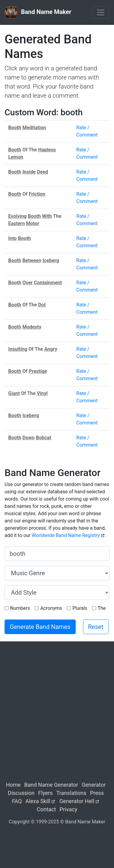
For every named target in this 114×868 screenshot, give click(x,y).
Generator (94, 785)
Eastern (17, 223)
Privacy (68, 809)
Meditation (34, 128)
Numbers (20, 608)
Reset (96, 627)
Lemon (16, 157)
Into (12, 238)
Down (29, 438)
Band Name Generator (51, 785)
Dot (42, 305)
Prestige (38, 371)
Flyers (46, 793)
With (47, 216)
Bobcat (44, 438)
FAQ (17, 801)
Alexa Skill (38, 801)
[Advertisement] (57, 716)
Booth (15, 128)
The (102, 608)
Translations (71, 793)
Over (28, 283)
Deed (42, 172)
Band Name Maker (38, 12)
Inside (29, 172)
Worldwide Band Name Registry (66, 535)
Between (32, 260)
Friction (37, 194)
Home (13, 785)
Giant (14, 393)
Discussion (21, 793)
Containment (48, 283)
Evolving (17, 216)
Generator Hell (77, 801)
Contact (46, 809)
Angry (51, 349)
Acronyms (51, 608)
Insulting (18, 349)
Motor (33, 223)
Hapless (47, 150)
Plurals (80, 608)
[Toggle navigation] (101, 12)
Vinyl (42, 393)
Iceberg (51, 260)
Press (97, 793)
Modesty (32, 327)
